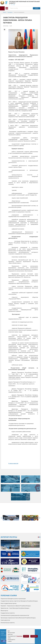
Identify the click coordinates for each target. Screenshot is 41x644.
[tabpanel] (20, 566)
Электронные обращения (8, 488)
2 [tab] (40, 537)
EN (12, 5)
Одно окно (24, 479)
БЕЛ (14, 5)
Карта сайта (4, 639)
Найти (37, 8)
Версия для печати (5, 29)
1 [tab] (38, 537)
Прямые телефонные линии (8, 479)
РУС (10, 5)
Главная (4, 12)
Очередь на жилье (26, 488)
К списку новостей (13, 464)
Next (39, 518)
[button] (7, 8)
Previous (2, 518)
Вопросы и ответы (16, 497)
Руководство (10, 12)
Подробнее (19, 636)
